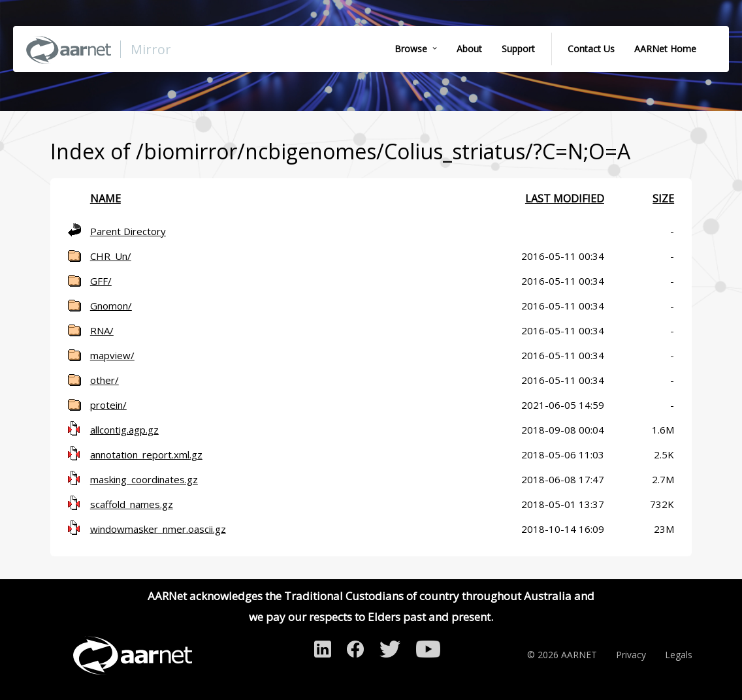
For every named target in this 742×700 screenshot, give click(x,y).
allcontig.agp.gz (124, 430)
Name (105, 199)
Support (518, 49)
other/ (105, 380)
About (469, 49)
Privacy (631, 655)
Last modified (565, 199)
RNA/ (102, 330)
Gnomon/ (111, 306)
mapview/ (112, 355)
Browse (411, 49)
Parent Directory (128, 231)
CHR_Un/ (111, 256)
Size (663, 199)
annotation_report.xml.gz (146, 454)
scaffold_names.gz (132, 504)
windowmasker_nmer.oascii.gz (158, 529)
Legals (679, 655)
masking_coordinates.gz (144, 479)
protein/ (108, 405)
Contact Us (591, 49)
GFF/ (101, 281)
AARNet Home (665, 49)
